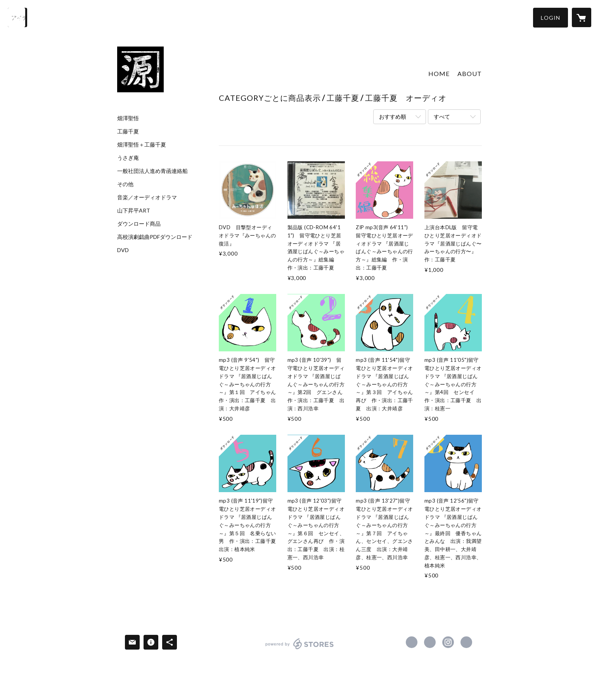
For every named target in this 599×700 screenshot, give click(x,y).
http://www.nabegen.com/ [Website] (466, 642)
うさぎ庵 (128, 158)
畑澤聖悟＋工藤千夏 (142, 145)
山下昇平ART (134, 211)
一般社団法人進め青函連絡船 (152, 171)
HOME (439, 73)
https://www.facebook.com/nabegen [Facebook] (412, 642)
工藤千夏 (128, 131)
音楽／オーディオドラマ (147, 197)
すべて (442, 117)
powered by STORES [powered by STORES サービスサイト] (300, 649)
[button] (551, 18)
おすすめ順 (393, 117)
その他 (125, 184)
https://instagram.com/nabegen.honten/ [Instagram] (448, 642)
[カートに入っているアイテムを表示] (582, 17)
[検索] (17, 17)
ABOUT (470, 73)
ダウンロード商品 (139, 224)
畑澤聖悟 (128, 118)
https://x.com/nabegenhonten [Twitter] (430, 642)
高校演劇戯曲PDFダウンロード (155, 237)
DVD (123, 250)
